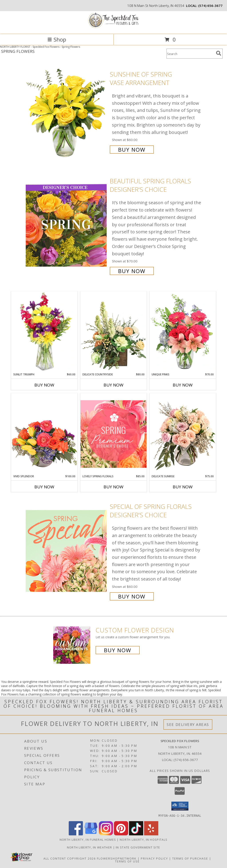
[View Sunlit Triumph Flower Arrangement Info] (44, 332)
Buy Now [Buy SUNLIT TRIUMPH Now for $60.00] (44, 385)
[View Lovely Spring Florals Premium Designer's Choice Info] (113, 434)
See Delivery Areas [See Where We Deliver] (188, 724)
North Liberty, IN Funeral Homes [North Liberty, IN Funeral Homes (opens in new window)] (88, 839)
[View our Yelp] (151, 834)
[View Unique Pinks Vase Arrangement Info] (183, 332)
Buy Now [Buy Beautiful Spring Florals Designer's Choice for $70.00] (132, 271)
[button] (180, 806)
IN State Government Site (138, 847)
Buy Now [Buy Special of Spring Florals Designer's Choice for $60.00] (132, 596)
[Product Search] (190, 54)
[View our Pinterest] (121, 834)
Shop (57, 39)
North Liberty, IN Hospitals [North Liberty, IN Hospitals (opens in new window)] (144, 839)
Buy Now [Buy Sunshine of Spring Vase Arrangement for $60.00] (132, 150)
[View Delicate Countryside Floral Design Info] (113, 332)
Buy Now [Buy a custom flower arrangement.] (118, 650)
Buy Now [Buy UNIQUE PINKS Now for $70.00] (183, 385)
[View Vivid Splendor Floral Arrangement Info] (44, 434)
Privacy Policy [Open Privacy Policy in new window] (154, 858)
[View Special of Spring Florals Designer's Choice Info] (67, 551)
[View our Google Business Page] (91, 834)
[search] (219, 53)
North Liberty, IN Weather (90, 847)
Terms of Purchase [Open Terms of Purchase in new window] (190, 858)
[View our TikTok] (136, 834)
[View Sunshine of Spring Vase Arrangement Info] (67, 111)
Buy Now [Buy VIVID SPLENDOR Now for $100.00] (44, 487)
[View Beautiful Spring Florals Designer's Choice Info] (67, 226)
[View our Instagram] (106, 834)
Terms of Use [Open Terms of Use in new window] (127, 861)
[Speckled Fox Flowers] (113, 28)
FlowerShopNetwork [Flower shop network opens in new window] (117, 858)
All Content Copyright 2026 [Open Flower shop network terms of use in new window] (70, 858)
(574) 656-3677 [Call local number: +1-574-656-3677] (210, 6)
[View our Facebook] (76, 834)
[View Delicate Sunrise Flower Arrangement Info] (183, 434)
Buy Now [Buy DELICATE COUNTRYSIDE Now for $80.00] (113, 385)
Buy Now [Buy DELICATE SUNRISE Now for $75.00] (183, 487)
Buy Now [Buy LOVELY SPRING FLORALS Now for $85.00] (113, 487)
